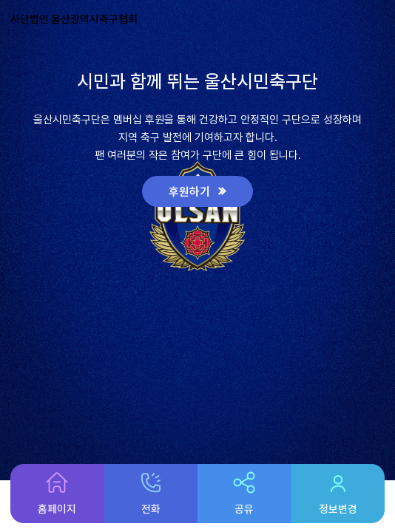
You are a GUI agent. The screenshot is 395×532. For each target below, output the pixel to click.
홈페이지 (57, 494)
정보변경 (338, 494)
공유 (244, 494)
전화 (151, 494)
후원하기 (191, 192)
